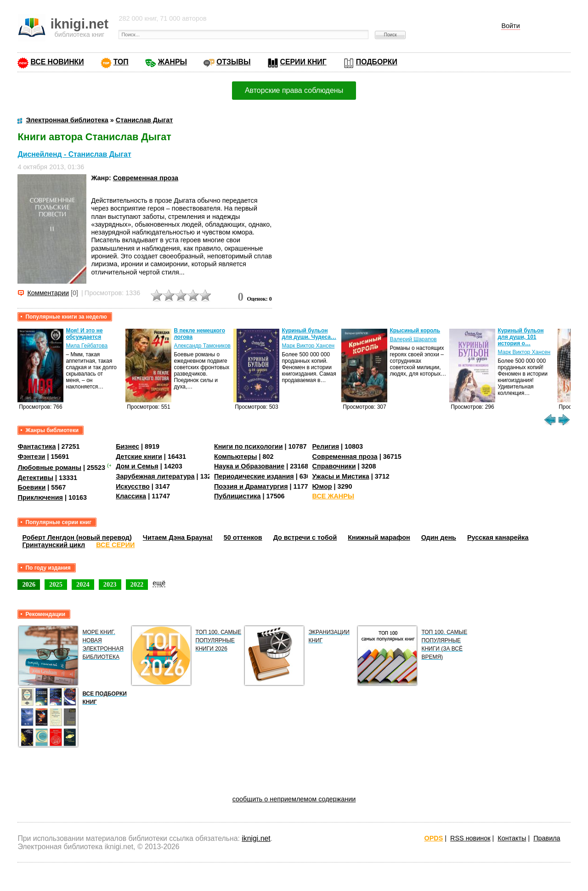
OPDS (434, 838)
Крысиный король (415, 331)
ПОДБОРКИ (377, 62)
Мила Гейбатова (87, 346)
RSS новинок (470, 838)
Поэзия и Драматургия (251, 486)
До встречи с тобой (305, 537)
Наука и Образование (249, 466)
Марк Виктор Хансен (308, 346)
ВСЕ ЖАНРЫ (333, 496)
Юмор (322, 486)
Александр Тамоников (202, 346)
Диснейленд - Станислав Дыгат (74, 154)
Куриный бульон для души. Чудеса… (309, 334)
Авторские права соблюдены (294, 90)
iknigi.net (256, 838)
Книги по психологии (249, 446)
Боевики (31, 487)
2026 (29, 584)
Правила (547, 838)
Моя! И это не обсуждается (84, 334)
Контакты (512, 838)
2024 (83, 584)
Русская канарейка (498, 537)
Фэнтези (31, 457)
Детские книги (139, 457)
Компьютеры (236, 457)
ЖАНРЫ (172, 62)
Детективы (35, 478)
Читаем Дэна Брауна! (178, 537)
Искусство (133, 486)
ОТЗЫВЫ (233, 62)
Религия (326, 446)
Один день (439, 537)
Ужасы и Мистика (341, 476)
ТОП (121, 62)
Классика (131, 496)
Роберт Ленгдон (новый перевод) (77, 537)
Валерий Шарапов (413, 339)
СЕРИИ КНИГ (303, 62)
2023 (110, 584)
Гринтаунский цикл (54, 545)
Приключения (40, 497)
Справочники (334, 466)
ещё (159, 583)
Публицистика (237, 496)
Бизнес (127, 446)
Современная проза (146, 178)
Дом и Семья (137, 466)
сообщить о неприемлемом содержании (294, 799)
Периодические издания (254, 476)
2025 (56, 584)
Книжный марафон (379, 537)
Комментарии (48, 293)
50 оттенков (243, 537)
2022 (137, 584)
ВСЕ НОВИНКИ (57, 62)
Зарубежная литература (155, 476)
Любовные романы (49, 468)
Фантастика (37, 446)
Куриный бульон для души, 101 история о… (520, 337)
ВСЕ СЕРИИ (115, 545)
